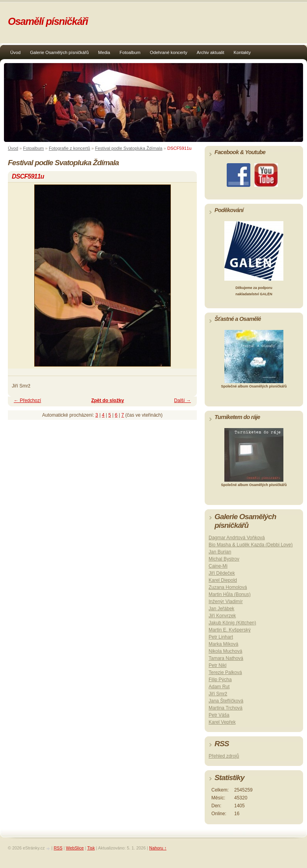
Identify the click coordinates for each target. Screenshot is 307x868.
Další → (182, 400)
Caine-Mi (218, 566)
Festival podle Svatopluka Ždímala (129, 148)
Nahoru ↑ (158, 848)
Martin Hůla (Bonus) (230, 594)
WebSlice (75, 848)
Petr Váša (219, 715)
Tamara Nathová (226, 658)
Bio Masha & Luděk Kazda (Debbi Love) (251, 545)
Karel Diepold (223, 580)
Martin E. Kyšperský (230, 630)
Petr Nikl (217, 665)
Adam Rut (219, 687)
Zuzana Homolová (228, 587)
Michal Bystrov (224, 559)
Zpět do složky (108, 400)
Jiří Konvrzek (222, 616)
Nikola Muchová (225, 651)
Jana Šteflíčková (226, 701)
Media (104, 52)
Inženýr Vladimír (226, 602)
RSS (58, 848)
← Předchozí (27, 400)
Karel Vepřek (222, 722)
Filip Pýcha (220, 680)
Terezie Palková (225, 672)
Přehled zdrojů (224, 756)
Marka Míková (223, 644)
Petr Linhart (221, 637)
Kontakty (242, 52)
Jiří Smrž (218, 694)
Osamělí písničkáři (48, 21)
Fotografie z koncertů (69, 148)
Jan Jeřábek (221, 609)
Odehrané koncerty (169, 52)
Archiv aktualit (211, 52)
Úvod (15, 52)
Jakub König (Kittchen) (232, 623)
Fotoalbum (130, 52)
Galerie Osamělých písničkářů (59, 52)
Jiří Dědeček (222, 573)
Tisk (91, 848)
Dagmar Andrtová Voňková (237, 538)
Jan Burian (220, 552)
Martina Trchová (226, 708)
